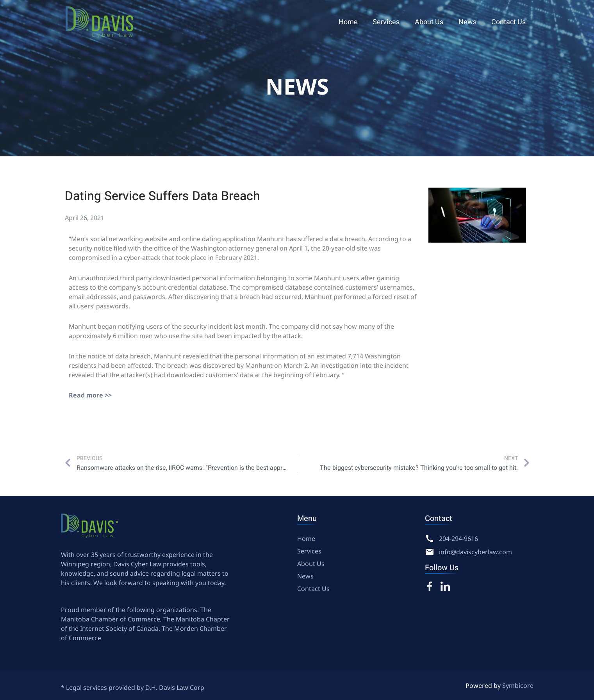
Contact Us (509, 22)
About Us (432, 22)
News (469, 22)
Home (353, 22)
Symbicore (518, 686)
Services (390, 22)
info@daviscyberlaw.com (475, 552)
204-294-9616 (458, 539)
